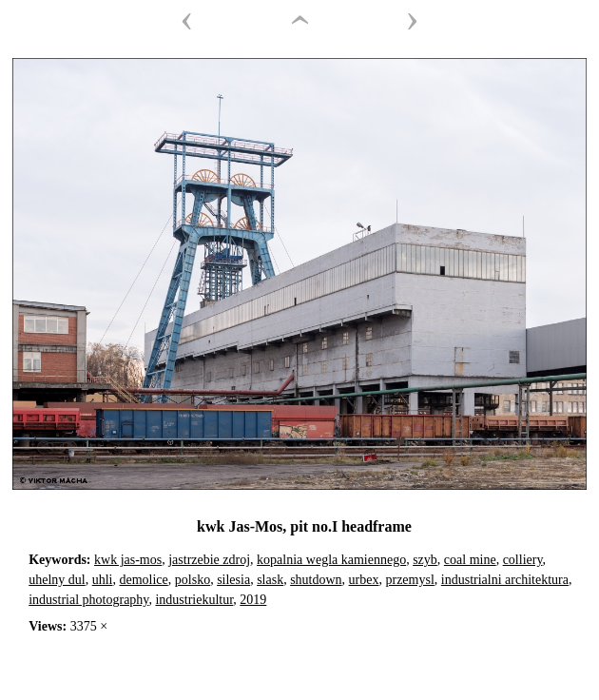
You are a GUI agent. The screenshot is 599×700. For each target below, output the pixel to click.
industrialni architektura (505, 580)
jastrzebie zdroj (209, 560)
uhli (103, 580)
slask (270, 580)
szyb (425, 560)
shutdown (316, 580)
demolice (143, 580)
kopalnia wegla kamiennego (331, 560)
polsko (193, 580)
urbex (364, 580)
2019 (253, 600)
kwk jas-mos (128, 560)
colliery (523, 560)
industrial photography (88, 600)
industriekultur (194, 600)
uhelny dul (57, 580)
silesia (233, 580)
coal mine (470, 560)
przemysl (409, 580)
